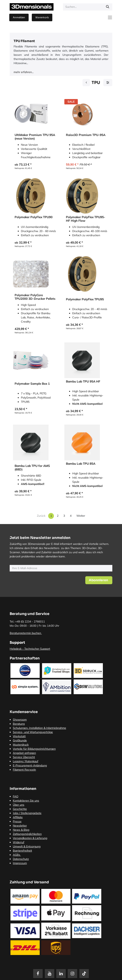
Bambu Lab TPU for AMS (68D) (32, 468)
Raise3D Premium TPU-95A (86, 135)
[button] (99, 580)
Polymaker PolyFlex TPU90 (34, 217)
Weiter (81, 516)
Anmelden (19, 17)
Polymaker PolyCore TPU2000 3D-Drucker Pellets (35, 297)
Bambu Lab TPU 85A (81, 464)
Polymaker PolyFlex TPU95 (85, 299)
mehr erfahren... (24, 72)
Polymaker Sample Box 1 (32, 384)
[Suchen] (108, 7)
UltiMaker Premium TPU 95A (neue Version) (35, 137)
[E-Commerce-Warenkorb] (42, 17)
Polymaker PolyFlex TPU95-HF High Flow (86, 219)
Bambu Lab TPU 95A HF (83, 382)
